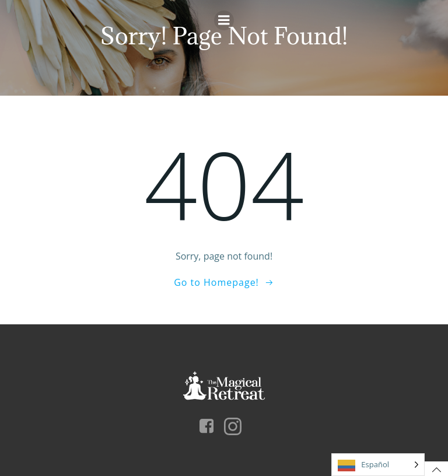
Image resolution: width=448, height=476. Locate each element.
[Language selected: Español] (378, 465)
